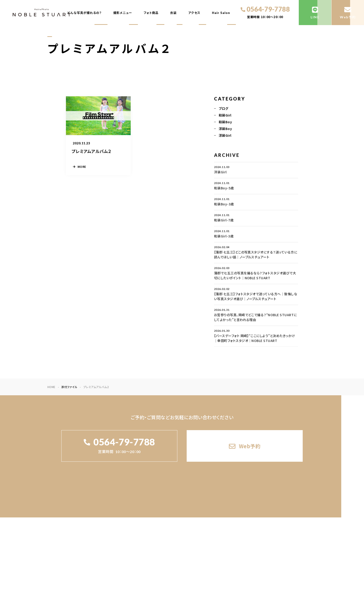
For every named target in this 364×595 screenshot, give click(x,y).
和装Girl (225, 116)
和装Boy (225, 122)
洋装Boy (225, 129)
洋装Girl (225, 136)
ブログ (223, 109)
